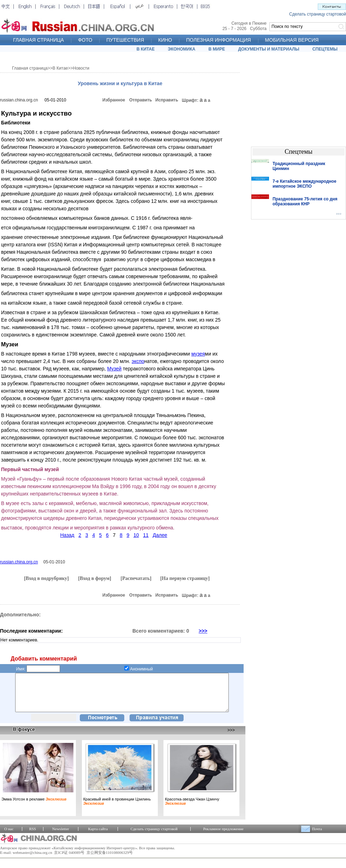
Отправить (141, 100)
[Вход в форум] (95, 578)
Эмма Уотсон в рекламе (34, 807)
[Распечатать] (136, 578)
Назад (67, 535)
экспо (138, 361)
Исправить (167, 100)
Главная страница (30, 68)
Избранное (114, 100)
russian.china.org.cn (19, 100)
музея (198, 354)
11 (146, 535)
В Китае (60, 68)
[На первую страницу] (185, 578)
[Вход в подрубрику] (46, 578)
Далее (160, 535)
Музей (114, 369)
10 (136, 535)
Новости (81, 68)
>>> (203, 631)
